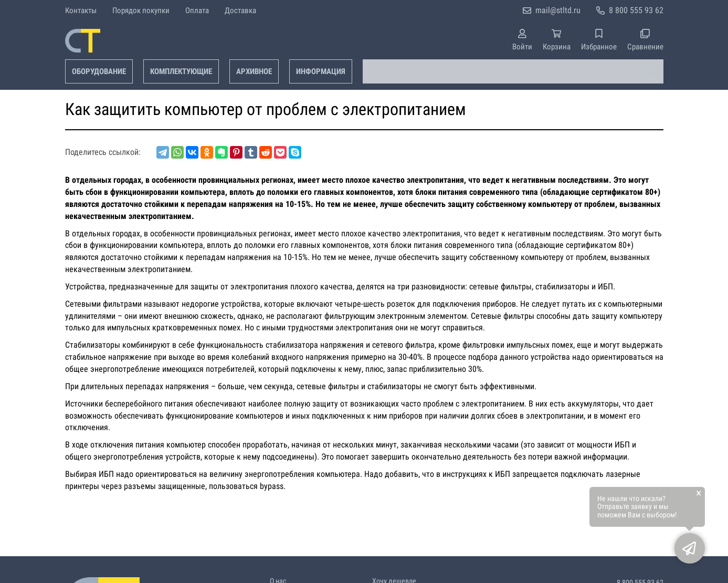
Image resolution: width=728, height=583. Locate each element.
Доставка (240, 11)
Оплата (197, 11)
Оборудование (99, 71)
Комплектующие (181, 71)
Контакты (81, 11)
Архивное (254, 71)
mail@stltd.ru (558, 10)
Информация (321, 71)
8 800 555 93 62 (636, 10)
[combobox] (513, 71)
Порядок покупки (141, 11)
